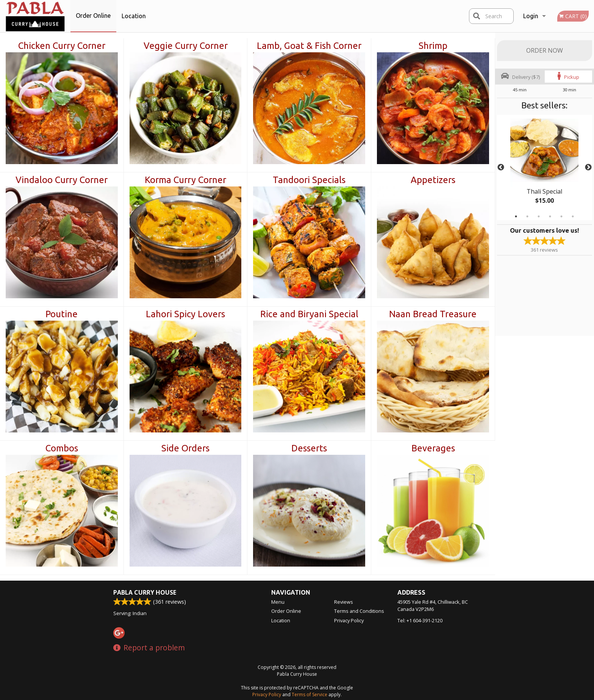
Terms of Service (310, 695)
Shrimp (433, 46)
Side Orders (185, 448)
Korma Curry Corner (185, 180)
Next (588, 168)
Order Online (93, 16)
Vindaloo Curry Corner (62, 180)
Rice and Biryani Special (309, 314)
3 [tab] (539, 216)
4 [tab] (550, 216)
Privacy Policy (349, 620)
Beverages (433, 448)
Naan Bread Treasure (433, 314)
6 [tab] (573, 216)
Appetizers (433, 180)
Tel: (420, 620)
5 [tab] (561, 216)
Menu (278, 602)
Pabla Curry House (145, 592)
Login (531, 16)
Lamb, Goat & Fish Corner (309, 46)
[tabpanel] (545, 168)
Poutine (62, 314)
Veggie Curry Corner (186, 46)
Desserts (309, 448)
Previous (501, 168)
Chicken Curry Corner (62, 46)
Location (134, 16)
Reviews (344, 602)
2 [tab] (527, 216)
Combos (62, 448)
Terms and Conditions (359, 611)
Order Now (545, 50)
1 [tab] (516, 216)
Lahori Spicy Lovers (185, 314)
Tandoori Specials (309, 180)
